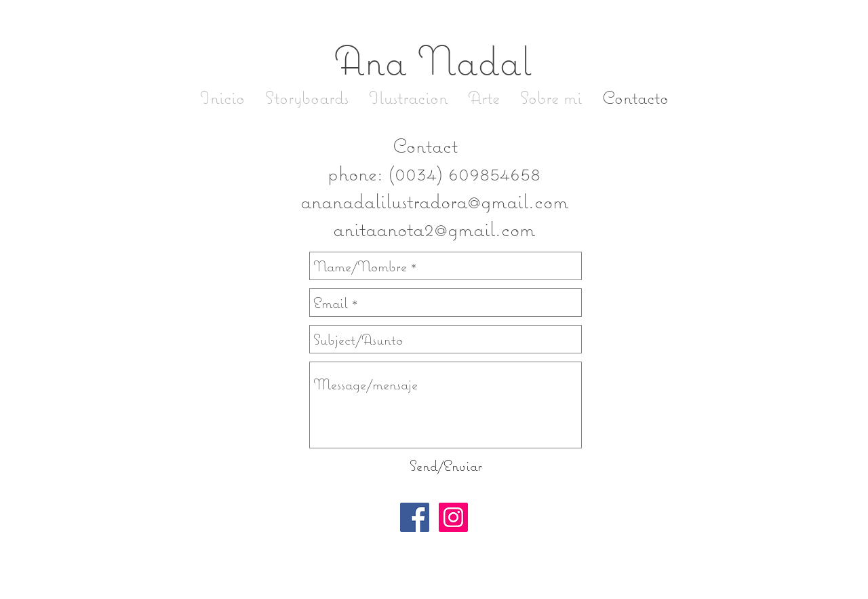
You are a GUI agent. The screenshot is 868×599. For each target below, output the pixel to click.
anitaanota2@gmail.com (434, 229)
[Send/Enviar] (446, 466)
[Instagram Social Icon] (453, 517)
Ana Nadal (432, 60)
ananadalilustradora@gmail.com (434, 201)
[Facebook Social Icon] (415, 517)
